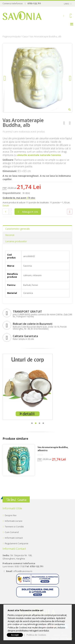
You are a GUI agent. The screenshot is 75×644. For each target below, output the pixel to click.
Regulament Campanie (17, 543)
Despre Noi (11, 515)
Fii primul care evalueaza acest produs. (24, 132)
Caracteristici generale (18, 229)
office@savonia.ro (23, 571)
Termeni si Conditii (14, 527)
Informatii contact (14, 538)
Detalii (6, 205)
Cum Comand (12, 532)
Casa (25, 36)
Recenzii (10, 235)
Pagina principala (12, 36)
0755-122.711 (34, 3)
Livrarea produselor (16, 241)
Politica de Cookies (36, 635)
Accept (15, 635)
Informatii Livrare (14, 521)
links (66, 4)
